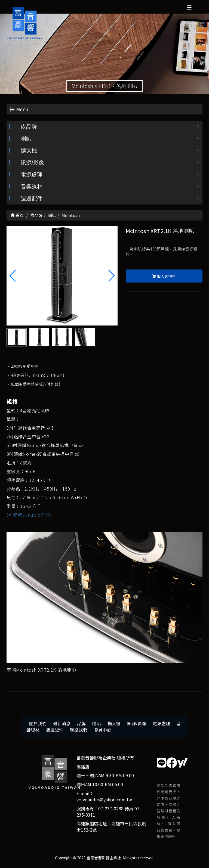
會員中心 (103, 730)
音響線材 (32, 187)
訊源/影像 (32, 163)
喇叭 (26, 139)
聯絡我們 (79, 730)
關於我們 (38, 724)
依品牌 (29, 127)
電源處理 (32, 175)
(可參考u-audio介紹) (29, 515)
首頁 (17, 216)
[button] (111, 276)
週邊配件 (32, 199)
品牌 (81, 724)
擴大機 (29, 151)
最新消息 (62, 724)
